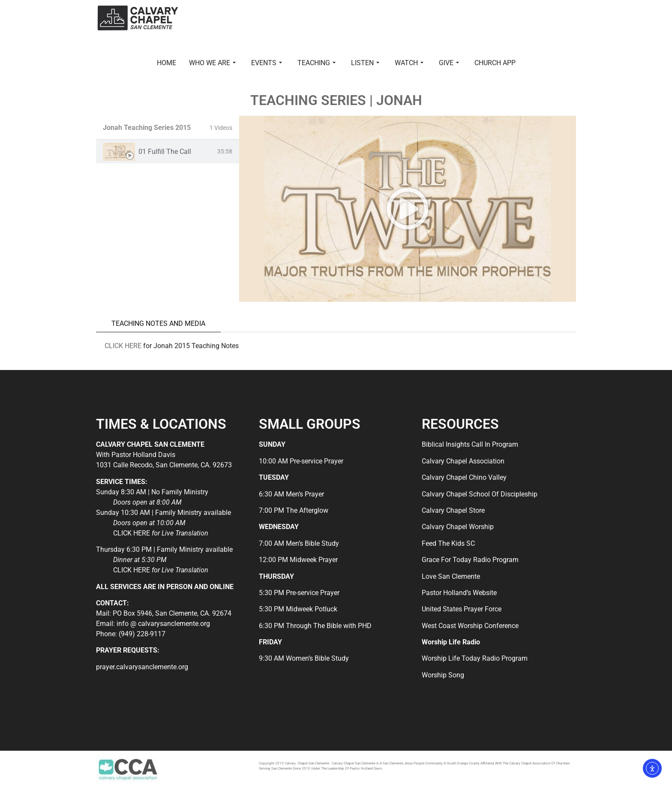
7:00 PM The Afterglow (294, 510)
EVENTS (267, 63)
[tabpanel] (408, 209)
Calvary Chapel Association (463, 461)
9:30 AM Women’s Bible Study (304, 658)
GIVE (449, 63)
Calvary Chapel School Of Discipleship (480, 494)
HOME (166, 63)
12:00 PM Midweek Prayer (298, 560)
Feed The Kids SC (448, 543)
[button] (408, 209)
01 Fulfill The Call (165, 152)
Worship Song (443, 675)
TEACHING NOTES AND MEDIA (158, 323)
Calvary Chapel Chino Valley (464, 477)
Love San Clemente (451, 576)
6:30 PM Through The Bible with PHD (315, 626)
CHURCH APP (495, 63)
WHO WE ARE (212, 63)
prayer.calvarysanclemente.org (142, 667)
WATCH (409, 63)
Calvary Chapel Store (453, 510)
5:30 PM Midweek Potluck (298, 609)
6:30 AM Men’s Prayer (291, 494)
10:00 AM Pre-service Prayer (301, 461)
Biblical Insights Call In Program (470, 444)
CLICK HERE (123, 346)
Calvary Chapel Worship (458, 527)
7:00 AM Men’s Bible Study (299, 543)
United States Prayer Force (462, 609)
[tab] (168, 152)
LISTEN (365, 63)
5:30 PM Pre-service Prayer (299, 593)
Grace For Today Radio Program (470, 560)
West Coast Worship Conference (470, 626)
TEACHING (316, 63)
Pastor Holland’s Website (459, 593)
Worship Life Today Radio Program (475, 658)
